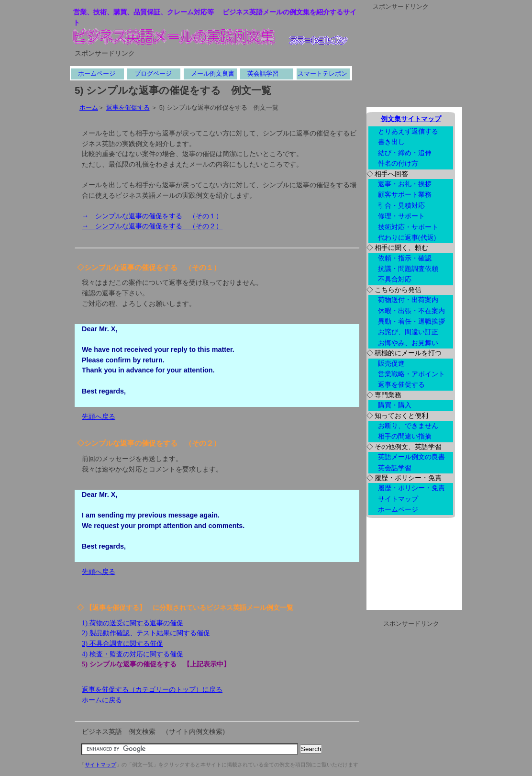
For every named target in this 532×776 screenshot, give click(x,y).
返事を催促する (128, 107)
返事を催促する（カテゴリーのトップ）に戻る (152, 689)
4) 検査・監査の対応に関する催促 (133, 654)
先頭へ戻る (99, 416)
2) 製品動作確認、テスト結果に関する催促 (146, 633)
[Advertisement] (187, 62)
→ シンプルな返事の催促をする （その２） (152, 226)
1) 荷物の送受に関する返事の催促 (133, 623)
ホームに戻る (102, 700)
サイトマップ (100, 765)
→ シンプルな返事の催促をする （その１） (152, 216)
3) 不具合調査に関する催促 (122, 643)
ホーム (89, 107)
